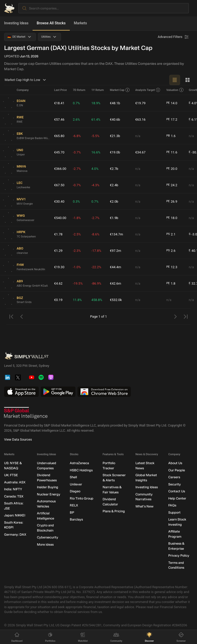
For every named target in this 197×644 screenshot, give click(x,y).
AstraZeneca (79, 463)
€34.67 (140, 152)
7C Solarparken (26, 237)
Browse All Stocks (51, 23)
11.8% (77, 300)
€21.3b (115, 136)
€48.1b (115, 103)
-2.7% (77, 169)
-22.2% (96, 267)
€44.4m (115, 267)
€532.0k (116, 300)
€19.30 (59, 267)
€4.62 (58, 283)
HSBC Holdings (81, 470)
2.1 (171, 234)
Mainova (22, 171)
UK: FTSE (11, 475)
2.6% (76, 120)
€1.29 (58, 251)
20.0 (172, 169)
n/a (138, 136)
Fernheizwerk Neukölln (31, 269)
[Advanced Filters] (174, 37)
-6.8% (77, 136)
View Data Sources (18, 440)
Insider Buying (48, 487)
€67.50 (59, 185)
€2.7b (114, 169)
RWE (20, 122)
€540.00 (60, 218)
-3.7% (77, 152)
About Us (175, 463)
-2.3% (77, 251)
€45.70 (59, 152)
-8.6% (95, 234)
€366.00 (60, 169)
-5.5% (95, 136)
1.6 (171, 136)
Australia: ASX (15, 482)
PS (168, 234)
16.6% (96, 152)
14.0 (172, 103)
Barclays (76, 520)
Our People (177, 470)
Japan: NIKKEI (15, 516)
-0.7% (77, 185)
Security (175, 484)
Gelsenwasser (26, 220)
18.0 (172, 218)
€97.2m (115, 251)
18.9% (96, 103)
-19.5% (78, 283)
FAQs (172, 506)
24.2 (172, 185)
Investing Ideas (16, 23)
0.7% (76, 103)
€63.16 (140, 120)
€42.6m (115, 283)
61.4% (96, 120)
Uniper (21, 155)
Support (174, 512)
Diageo (75, 491)
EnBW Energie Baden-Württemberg (33, 138)
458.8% (97, 300)
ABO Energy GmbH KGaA (32, 286)
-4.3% (95, 185)
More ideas (45, 544)
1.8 (171, 284)
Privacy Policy (179, 556)
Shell (73, 477)
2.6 (171, 251)
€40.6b (115, 120)
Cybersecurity (48, 538)
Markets (80, 23)
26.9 (172, 202)
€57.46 (59, 120)
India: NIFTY (13, 489)
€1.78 (58, 234)
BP (72, 512)
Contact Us (177, 491)
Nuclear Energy (49, 494)
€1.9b (114, 218)
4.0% (95, 169)
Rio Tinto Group (82, 498)
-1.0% (77, 267)
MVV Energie (25, 204)
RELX (74, 506)
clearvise (22, 253)
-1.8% (77, 218)
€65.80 (59, 136)
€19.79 (140, 103)
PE (168, 103)
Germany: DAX (15, 534)
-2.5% (77, 234)
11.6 (172, 152)
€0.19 (58, 300)
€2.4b (114, 185)
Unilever (76, 484)
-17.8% (96, 251)
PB (168, 136)
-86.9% (96, 283)
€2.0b (114, 201)
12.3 (172, 267)
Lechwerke (23, 187)
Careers (174, 477)
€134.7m (116, 234)
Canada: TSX (14, 496)
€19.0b (115, 152)
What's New (144, 506)
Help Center (177, 498)
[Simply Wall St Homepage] (9, 8)
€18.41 (59, 103)
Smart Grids (24, 302)
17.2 (172, 120)
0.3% (76, 201)
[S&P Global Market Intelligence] (26, 413)
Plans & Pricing (114, 511)
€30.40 (59, 201)
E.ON (20, 105)
